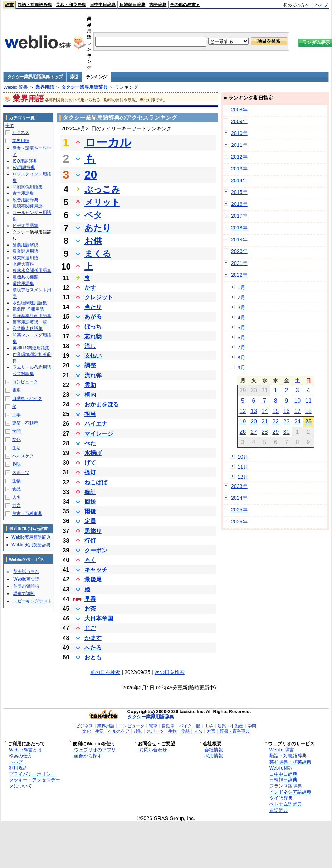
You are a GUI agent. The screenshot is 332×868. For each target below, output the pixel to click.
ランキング (96, 77)
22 (275, 421)
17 (297, 411)
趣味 (16, 464)
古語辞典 (158, 5)
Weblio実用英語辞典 (31, 545)
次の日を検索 (170, 672)
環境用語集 (23, 283)
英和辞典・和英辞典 (290, 762)
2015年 (239, 192)
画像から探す (88, 756)
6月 (241, 338)
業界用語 (45, 87)
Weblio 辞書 (16, 87)
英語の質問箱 (26, 586)
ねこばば (96, 482)
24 (297, 421)
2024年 (239, 498)
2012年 (239, 157)
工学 (16, 415)
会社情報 (214, 750)
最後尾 (93, 579)
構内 (90, 395)
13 (254, 411)
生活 (16, 448)
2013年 (239, 169)
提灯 (90, 472)
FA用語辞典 (24, 168)
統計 (90, 492)
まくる (98, 254)
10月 (243, 457)
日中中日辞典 (103, 5)
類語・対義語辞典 (35, 5)
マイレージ (99, 434)
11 (308, 401)
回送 (90, 502)
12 (243, 411)
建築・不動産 (25, 423)
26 (243, 432)
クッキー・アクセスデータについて (35, 783)
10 (297, 401)
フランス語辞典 (286, 786)
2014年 (239, 180)
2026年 (239, 522)
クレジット (99, 297)
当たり (93, 307)
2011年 (239, 145)
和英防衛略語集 (28, 329)
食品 (16, 489)
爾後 (90, 511)
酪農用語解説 (25, 245)
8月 (241, 358)
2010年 (239, 133)
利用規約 (18, 768)
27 (254, 432)
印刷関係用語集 (28, 187)
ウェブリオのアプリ (95, 750)
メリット (102, 202)
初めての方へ (296, 5)
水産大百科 (23, 264)
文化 (16, 440)
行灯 (90, 541)
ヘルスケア (23, 456)
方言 (16, 505)
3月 (241, 307)
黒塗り (93, 531)
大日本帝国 (99, 618)
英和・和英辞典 (71, 5)
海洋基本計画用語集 (32, 316)
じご (90, 628)
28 (265, 432)
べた (90, 443)
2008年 (239, 110)
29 (275, 432)
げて (90, 463)
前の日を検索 (105, 672)
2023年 (239, 486)
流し (90, 346)
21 (265, 421)
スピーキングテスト (33, 601)
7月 (241, 348)
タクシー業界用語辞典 (84, 87)
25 (308, 421)
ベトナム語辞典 (286, 804)
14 (265, 411)
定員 (90, 521)
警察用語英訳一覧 (30, 322)
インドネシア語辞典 (290, 792)
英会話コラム (26, 572)
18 (308, 411)
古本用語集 (23, 193)
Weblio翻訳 (281, 768)
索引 (74, 77)
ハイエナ (96, 424)
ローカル (108, 142)
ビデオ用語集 (25, 226)
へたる (93, 648)
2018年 (239, 228)
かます (93, 638)
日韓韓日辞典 (132, 5)
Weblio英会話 (26, 579)
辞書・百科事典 (27, 514)
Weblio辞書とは (25, 750)
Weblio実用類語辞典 (31, 537)
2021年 (239, 263)
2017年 (239, 216)
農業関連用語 (25, 251)
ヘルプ (322, 5)
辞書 (9, 5)
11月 (243, 467)
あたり (98, 228)
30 (287, 432)
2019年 (239, 239)
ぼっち (93, 327)
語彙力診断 (24, 593)
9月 (241, 368)
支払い (93, 356)
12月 (243, 477)
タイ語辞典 (281, 798)
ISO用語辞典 (25, 161)
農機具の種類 (25, 277)
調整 (90, 365)
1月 (241, 287)
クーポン (96, 550)
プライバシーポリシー (32, 774)
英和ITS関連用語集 (31, 348)
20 (91, 175)
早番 (90, 599)
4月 (241, 317)
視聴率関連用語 (28, 206)
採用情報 (214, 756)
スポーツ (21, 472)
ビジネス (21, 132)
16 (287, 411)
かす (90, 288)
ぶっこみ (102, 189)
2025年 (239, 510)
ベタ (93, 215)
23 (287, 421)
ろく (90, 560)
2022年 (239, 275)
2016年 (239, 204)
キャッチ (96, 570)
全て (10, 126)
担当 (90, 414)
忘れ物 (93, 336)
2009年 (239, 121)
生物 (16, 481)
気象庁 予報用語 (28, 309)
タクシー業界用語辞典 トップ (35, 77)
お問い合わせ (153, 750)
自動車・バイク (27, 398)
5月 (241, 328)
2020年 (239, 251)
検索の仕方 (21, 756)
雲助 (90, 385)
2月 (241, 297)
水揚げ (93, 453)
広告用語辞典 (25, 200)
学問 (16, 431)
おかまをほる (102, 404)
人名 (16, 497)
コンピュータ (25, 382)
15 (275, 411)
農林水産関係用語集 (32, 271)
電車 (16, 390)
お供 (93, 241)
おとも (93, 657)
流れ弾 (93, 375)
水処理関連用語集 (30, 303)
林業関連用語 (25, 258)
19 (243, 421)
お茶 (90, 609)
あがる (93, 317)
